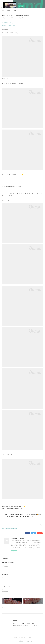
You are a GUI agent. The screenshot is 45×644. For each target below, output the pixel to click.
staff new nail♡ (6, 587)
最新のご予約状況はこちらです (10, 529)
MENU (15, 10)
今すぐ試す (21, 6)
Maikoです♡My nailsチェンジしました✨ (11, 578)
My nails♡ (5, 575)
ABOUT (9, 10)
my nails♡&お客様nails (8, 562)
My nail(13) (4, 520)
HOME (3, 10)
